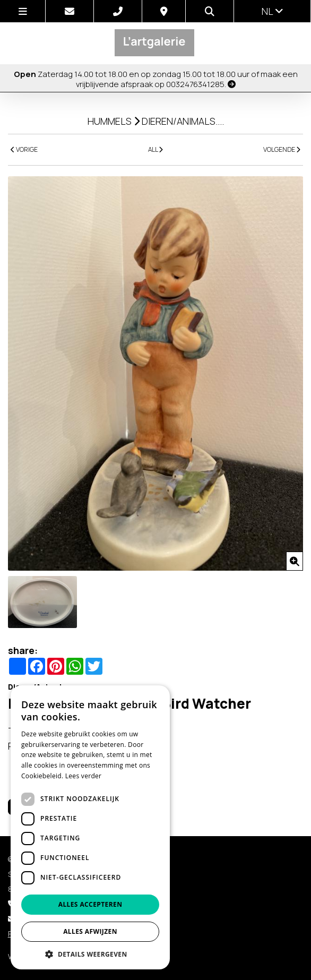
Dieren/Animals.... (183, 121)
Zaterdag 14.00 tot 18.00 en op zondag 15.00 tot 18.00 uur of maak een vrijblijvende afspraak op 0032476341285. (156, 79)
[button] (90, 954)
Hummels (110, 121)
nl (273, 11)
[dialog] (90, 827)
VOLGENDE (282, 149)
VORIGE (24, 149)
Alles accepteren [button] (90, 904)
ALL (155, 149)
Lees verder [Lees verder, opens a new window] (84, 776)
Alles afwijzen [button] (90, 931)
